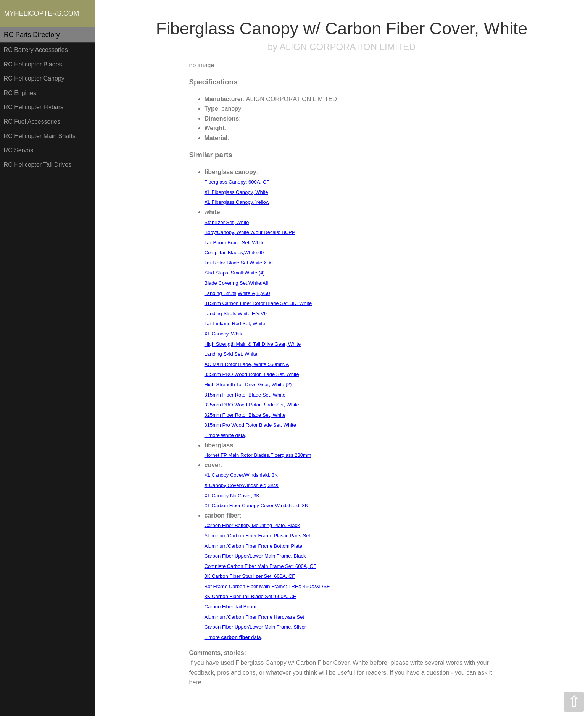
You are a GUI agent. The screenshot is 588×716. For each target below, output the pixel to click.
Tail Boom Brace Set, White (235, 243)
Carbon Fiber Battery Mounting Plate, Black (252, 525)
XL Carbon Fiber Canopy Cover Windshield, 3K (256, 506)
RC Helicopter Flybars (34, 107)
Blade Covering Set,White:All (236, 283)
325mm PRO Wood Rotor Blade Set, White (252, 405)
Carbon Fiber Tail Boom (230, 607)
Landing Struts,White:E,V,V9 (236, 314)
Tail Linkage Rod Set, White (235, 323)
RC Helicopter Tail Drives (38, 165)
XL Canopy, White (224, 334)
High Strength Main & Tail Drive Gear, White (253, 344)
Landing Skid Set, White (231, 354)
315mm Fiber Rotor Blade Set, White (245, 395)
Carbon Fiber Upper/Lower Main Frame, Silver (255, 627)
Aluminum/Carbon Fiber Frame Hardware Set (255, 617)
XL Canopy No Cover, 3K (232, 496)
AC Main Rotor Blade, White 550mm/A (247, 364)
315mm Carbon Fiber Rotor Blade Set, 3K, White (258, 303)
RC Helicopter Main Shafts (40, 136)
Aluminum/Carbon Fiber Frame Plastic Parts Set (257, 536)
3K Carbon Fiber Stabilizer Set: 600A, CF (250, 576)
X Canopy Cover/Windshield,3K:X (242, 485)
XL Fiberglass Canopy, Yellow (237, 202)
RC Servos (19, 150)
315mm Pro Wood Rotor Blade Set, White (250, 425)
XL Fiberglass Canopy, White (236, 192)
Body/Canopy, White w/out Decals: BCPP (250, 232)
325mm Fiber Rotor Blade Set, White (245, 415)
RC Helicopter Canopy (34, 78)
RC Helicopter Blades (33, 64)
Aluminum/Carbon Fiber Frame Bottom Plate (253, 546)
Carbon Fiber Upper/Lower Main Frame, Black (255, 556)
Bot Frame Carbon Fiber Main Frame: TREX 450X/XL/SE (267, 586)
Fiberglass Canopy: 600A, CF (237, 182)
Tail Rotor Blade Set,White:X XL (240, 263)
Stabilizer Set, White (227, 222)
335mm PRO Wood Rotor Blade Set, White (252, 374)
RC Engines (20, 93)
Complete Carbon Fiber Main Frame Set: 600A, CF (260, 566)
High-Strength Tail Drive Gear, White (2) (248, 385)
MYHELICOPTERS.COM (42, 13)
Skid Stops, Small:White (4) (235, 273)
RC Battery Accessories (36, 50)
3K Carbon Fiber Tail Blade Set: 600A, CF (250, 596)
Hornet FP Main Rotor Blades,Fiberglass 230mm (258, 455)
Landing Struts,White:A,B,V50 (237, 293)
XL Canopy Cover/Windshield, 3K (241, 475)
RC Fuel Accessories (32, 122)
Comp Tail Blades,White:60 (234, 252)
